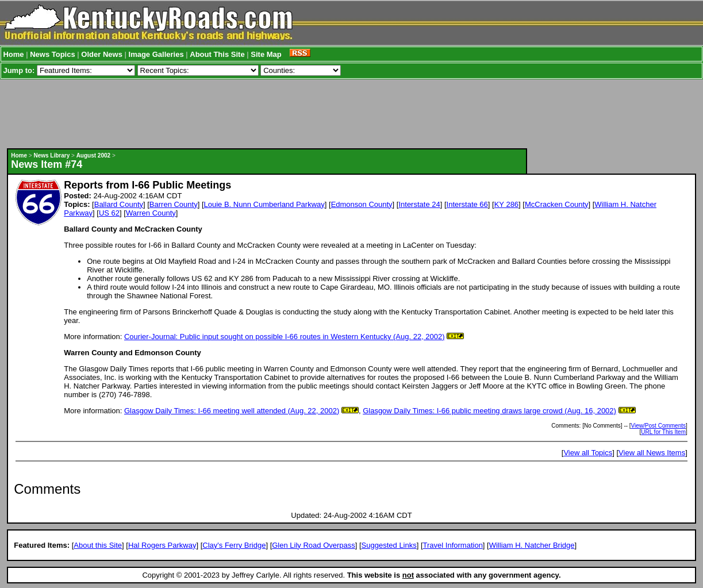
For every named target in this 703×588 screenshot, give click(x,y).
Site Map (266, 54)
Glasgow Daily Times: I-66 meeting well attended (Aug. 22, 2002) (232, 411)
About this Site (98, 545)
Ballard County (119, 204)
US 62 (109, 213)
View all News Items (652, 453)
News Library (51, 155)
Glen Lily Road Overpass (314, 545)
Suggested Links (389, 545)
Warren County (151, 213)
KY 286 (506, 204)
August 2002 (93, 155)
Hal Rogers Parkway (162, 545)
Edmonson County (362, 204)
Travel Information (453, 545)
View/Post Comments (658, 426)
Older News (102, 54)
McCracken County (557, 204)
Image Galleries (156, 54)
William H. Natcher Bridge (532, 545)
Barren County (174, 204)
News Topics (53, 54)
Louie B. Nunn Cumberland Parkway (264, 204)
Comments (47, 489)
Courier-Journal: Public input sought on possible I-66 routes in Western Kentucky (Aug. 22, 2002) (285, 337)
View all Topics (588, 453)
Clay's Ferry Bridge (234, 545)
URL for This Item (663, 432)
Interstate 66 (467, 204)
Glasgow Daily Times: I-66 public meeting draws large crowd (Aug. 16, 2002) (489, 411)
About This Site (217, 54)
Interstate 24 (419, 204)
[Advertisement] (267, 114)
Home (13, 54)
